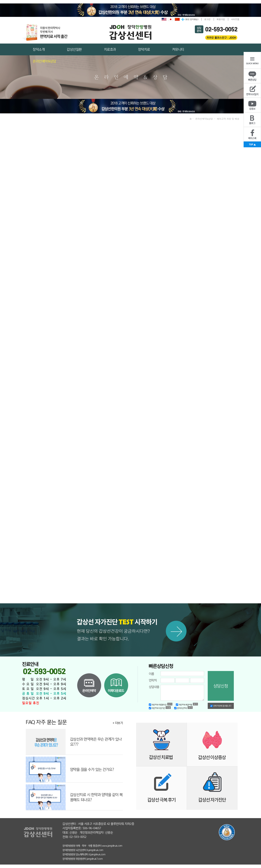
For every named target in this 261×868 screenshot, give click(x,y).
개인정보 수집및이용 (158, 705)
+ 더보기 (118, 723)
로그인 (207, 19)
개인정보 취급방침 (184, 705)
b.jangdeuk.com (95, 850)
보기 (170, 704)
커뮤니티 (178, 49)
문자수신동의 (180, 708)
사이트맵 (235, 19)
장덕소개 (39, 49)
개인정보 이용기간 (157, 708)
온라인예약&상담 (44, 61)
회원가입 (221, 19)
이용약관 (168, 708)
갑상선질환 (74, 49)
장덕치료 (144, 49)
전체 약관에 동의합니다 (221, 706)
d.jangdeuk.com (97, 854)
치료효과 (110, 49)
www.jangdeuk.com (112, 846)
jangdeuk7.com (95, 859)
